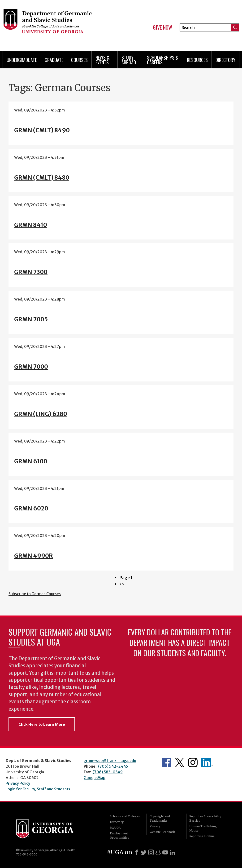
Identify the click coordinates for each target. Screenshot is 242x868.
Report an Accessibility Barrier (205, 818)
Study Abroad (129, 60)
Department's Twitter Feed (180, 762)
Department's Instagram (193, 762)
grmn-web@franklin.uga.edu (110, 761)
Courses (79, 60)
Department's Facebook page (166, 762)
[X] (144, 852)
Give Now (162, 27)
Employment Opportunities (120, 835)
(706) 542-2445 (113, 766)
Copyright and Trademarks (160, 818)
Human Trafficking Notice (203, 828)
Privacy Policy (18, 783)
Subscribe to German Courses (35, 594)
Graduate (54, 60)
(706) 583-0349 (108, 772)
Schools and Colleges (125, 816)
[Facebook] (137, 852)
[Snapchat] (158, 852)
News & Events (103, 60)
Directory (225, 60)
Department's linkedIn (207, 762)
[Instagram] (151, 852)
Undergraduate (22, 60)
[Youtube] (165, 852)
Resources (197, 60)
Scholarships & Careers (163, 60)
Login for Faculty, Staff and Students (38, 789)
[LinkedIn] (172, 852)
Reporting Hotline (202, 836)
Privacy (155, 826)
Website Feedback (162, 832)
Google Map (95, 778)
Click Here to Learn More (42, 724)
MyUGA (115, 828)
